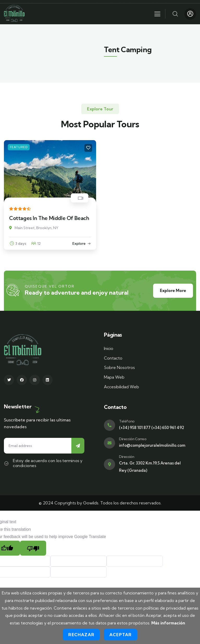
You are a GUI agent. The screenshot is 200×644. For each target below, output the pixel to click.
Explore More (173, 291)
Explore (79, 243)
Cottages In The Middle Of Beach (49, 218)
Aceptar (120, 635)
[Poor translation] (33, 548)
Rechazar (81, 635)
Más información (168, 623)
